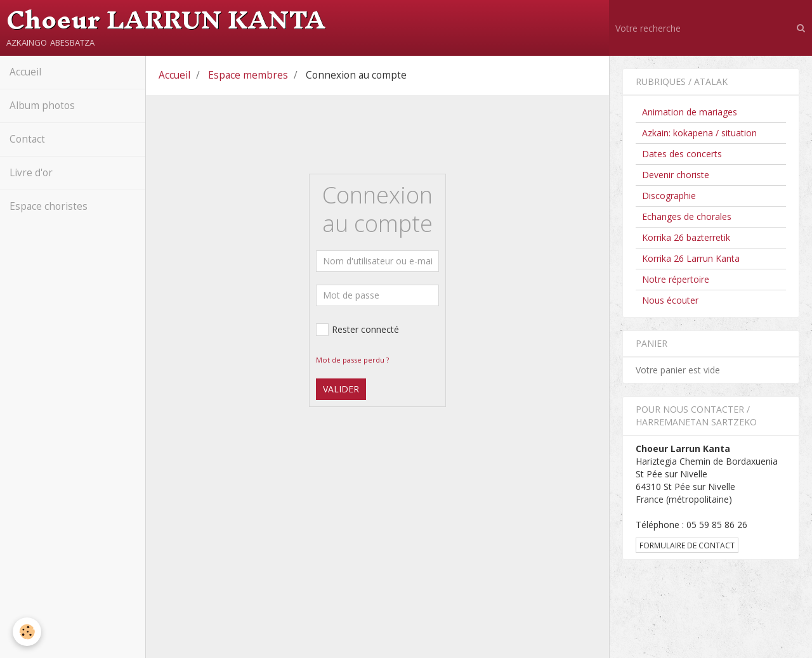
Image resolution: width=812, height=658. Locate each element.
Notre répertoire (676, 279)
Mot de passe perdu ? (352, 360)
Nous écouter (670, 300)
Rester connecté (357, 330)
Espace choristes (49, 206)
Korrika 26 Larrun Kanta (691, 258)
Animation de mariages (690, 112)
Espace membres (248, 75)
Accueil (25, 72)
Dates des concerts (682, 154)
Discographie (669, 196)
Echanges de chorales (687, 216)
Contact (27, 139)
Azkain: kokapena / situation (699, 133)
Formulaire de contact (687, 545)
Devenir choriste (676, 175)
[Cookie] (27, 632)
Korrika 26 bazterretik (686, 237)
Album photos (42, 106)
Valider (341, 389)
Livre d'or (31, 173)
